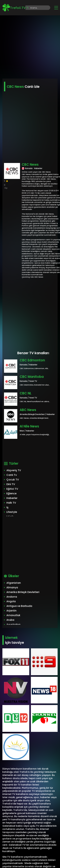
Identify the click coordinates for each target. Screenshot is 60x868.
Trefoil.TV (14, 8)
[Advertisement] (30, 46)
